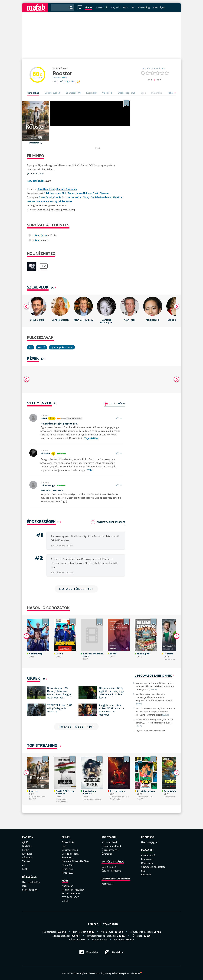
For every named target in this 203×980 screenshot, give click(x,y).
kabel (44, 418)
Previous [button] (26, 306)
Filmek (88, 7)
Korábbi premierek (71, 893)
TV (133, 7)
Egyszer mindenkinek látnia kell (150, 731)
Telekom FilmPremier (120, 798)
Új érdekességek (70, 854)
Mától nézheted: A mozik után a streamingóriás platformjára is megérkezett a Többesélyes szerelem (154, 697)
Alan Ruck (118, 197)
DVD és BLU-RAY (70, 897)
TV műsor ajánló (113, 862)
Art (24, 865)
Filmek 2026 (67, 869)
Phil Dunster (65, 201)
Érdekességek (41, 522)
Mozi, (58, 801)
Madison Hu (33, 201)
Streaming (144, 7)
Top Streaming (42, 745)
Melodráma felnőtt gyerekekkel (59, 424)
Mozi (126, 7)
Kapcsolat (146, 874)
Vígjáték (70, 81)
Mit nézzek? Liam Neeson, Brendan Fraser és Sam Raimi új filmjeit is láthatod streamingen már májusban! (155, 712)
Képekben (27, 858)
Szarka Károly (35, 173)
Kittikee (45, 453)
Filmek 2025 (67, 865)
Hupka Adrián (66, 546)
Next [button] (177, 306)
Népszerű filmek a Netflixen (76, 861)
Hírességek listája (31, 882)
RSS (143, 871)
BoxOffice (27, 846)
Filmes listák (68, 842)
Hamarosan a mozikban (73, 890)
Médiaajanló (147, 863)
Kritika (25, 869)
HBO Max (65, 801)
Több (65, 78)
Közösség (148, 837)
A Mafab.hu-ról (148, 855)
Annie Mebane (84, 193)
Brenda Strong (49, 201)
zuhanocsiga (48, 485)
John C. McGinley (80, 197)
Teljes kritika (91, 438)
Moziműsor (67, 886)
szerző (41, 347)
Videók (65, 901)
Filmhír (25, 850)
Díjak (25, 886)
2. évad (36, 240)
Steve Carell (45, 197)
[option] (37, 311)
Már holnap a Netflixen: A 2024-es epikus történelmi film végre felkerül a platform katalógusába (155, 686)
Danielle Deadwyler (101, 197)
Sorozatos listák (109, 842)
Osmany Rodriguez (67, 189)
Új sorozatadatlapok (111, 846)
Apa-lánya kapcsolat (62, 347)
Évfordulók (67, 858)
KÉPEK (33, 358)
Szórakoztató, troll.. (52, 490)
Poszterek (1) (36, 143)
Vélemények (39, 403)
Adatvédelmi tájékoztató (153, 867)
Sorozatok (101, 7)
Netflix (98, 799)
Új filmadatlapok (70, 850)
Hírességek (159, 7)
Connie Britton (62, 197)
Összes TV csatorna (111, 871)
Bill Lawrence (53, 193)
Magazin (115, 7)
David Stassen (101, 193)
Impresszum (147, 859)
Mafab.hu (147, 850)
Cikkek (34, 678)
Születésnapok (30, 890)
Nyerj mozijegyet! (150, 842)
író (31, 347)
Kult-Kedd (27, 854)
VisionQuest (108, 884)
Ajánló (25, 842)
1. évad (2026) (40, 235)
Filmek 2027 (67, 873)
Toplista (26, 861)
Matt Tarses (69, 193)
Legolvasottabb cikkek (153, 676)
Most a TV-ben (109, 867)
